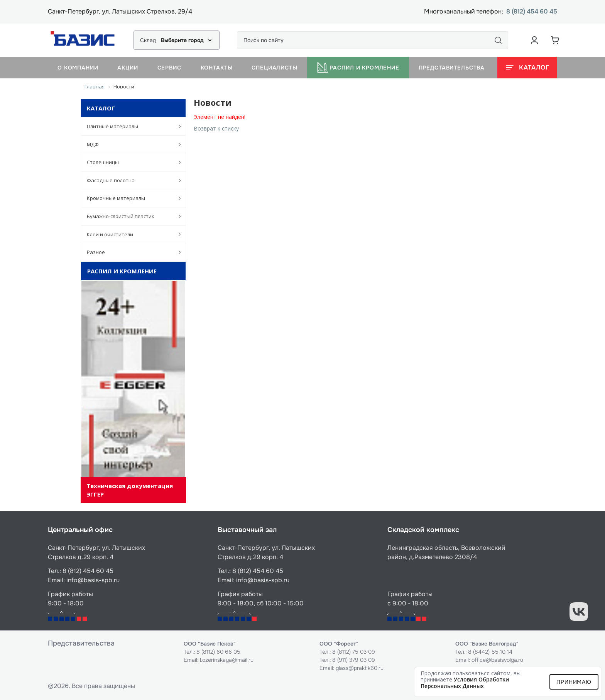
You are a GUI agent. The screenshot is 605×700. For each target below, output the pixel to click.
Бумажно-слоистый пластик (130, 216)
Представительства (452, 68)
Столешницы (130, 162)
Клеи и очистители (130, 234)
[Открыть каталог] (527, 68)
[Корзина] (555, 40)
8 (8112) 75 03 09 (354, 652)
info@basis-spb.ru (93, 580)
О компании (78, 68)
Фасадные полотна (130, 180)
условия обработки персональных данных (465, 683)
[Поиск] (498, 40)
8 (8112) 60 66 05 (218, 652)
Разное (130, 252)
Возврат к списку (216, 128)
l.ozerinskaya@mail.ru (227, 660)
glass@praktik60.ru (360, 668)
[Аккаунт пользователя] (534, 40)
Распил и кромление (358, 68)
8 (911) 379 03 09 (354, 660)
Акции (128, 68)
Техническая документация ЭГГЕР (130, 490)
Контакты (217, 68)
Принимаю (574, 682)
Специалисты (274, 68)
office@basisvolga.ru (497, 660)
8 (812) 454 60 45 (532, 12)
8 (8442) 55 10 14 (490, 652)
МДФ (130, 144)
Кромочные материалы (130, 198)
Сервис (169, 68)
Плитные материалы (130, 126)
